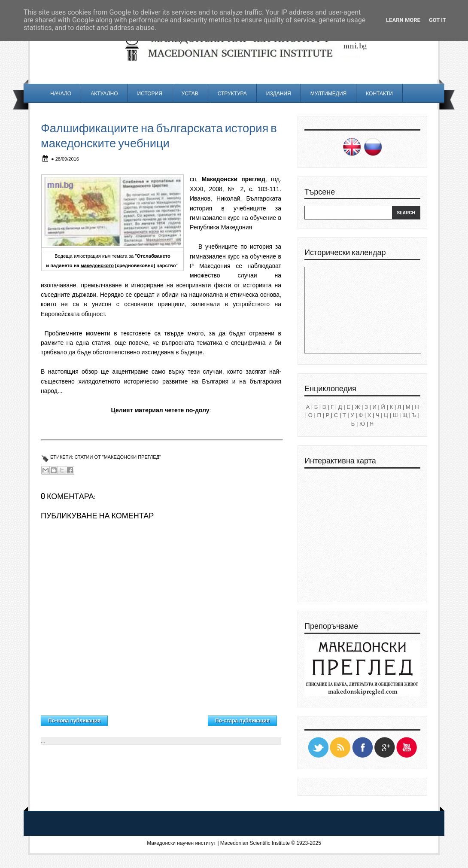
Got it (438, 20)
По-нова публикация (74, 721)
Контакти (379, 93)
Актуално (104, 93)
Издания (279, 93)
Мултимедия (328, 93)
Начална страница (158, 719)
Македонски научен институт (181, 843)
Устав (190, 93)
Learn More (403, 20)
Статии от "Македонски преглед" (118, 457)
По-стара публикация (242, 721)
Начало (61, 93)
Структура (232, 93)
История (150, 93)
